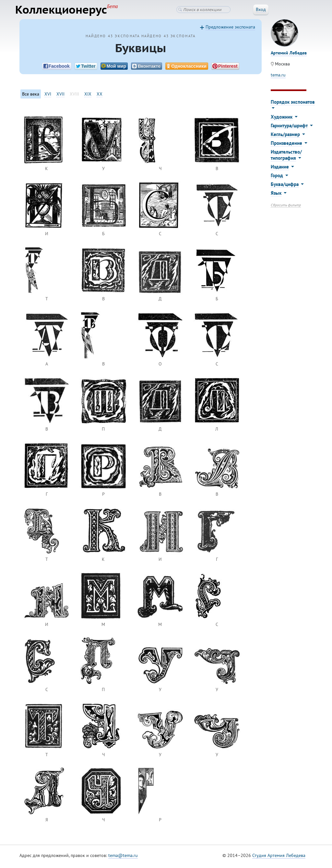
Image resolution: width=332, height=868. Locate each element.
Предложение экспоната (230, 29)
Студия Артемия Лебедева (279, 858)
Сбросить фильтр (286, 208)
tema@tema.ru (123, 858)
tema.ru (278, 77)
